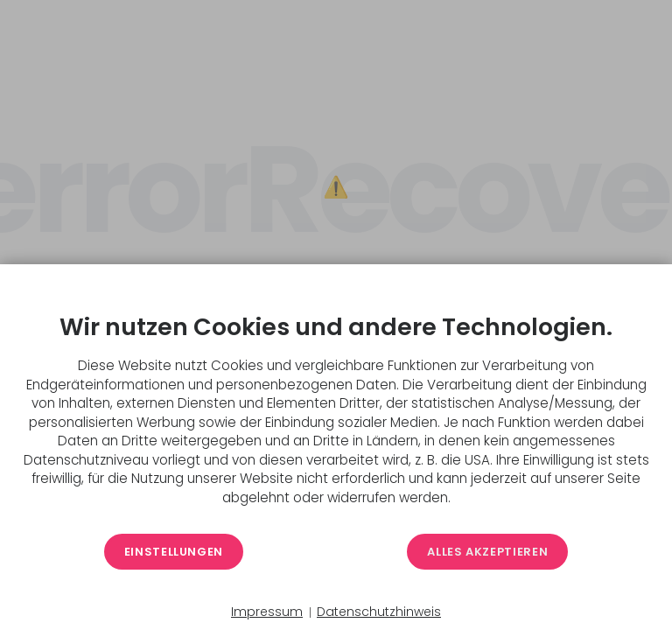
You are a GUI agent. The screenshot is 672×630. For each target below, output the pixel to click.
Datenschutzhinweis (379, 612)
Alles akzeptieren (488, 552)
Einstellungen (174, 552)
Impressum (267, 612)
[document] (336, 406)
